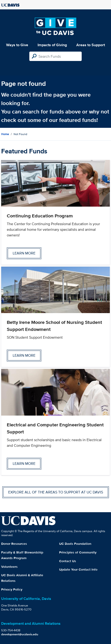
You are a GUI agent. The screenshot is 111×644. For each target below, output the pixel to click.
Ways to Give (17, 45)
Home (5, 134)
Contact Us (68, 561)
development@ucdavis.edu (20, 634)
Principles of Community (78, 552)
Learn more (24, 253)
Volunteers (9, 567)
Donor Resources (14, 544)
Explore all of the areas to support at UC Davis (56, 492)
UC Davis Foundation (75, 544)
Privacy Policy (12, 589)
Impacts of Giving (52, 45)
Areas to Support (91, 45)
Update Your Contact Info (78, 569)
